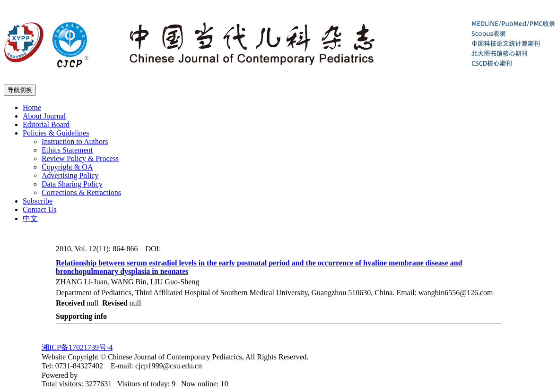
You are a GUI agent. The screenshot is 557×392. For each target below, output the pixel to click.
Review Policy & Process (80, 158)
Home (32, 107)
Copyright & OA (67, 167)
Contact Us (40, 209)
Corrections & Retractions (81, 192)
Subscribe (38, 201)
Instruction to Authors (75, 141)
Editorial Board (46, 124)
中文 (30, 218)
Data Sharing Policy (72, 184)
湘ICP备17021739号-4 (77, 347)
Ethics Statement (67, 150)
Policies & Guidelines (56, 133)
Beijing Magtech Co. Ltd (117, 375)
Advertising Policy (70, 175)
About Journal (44, 116)
